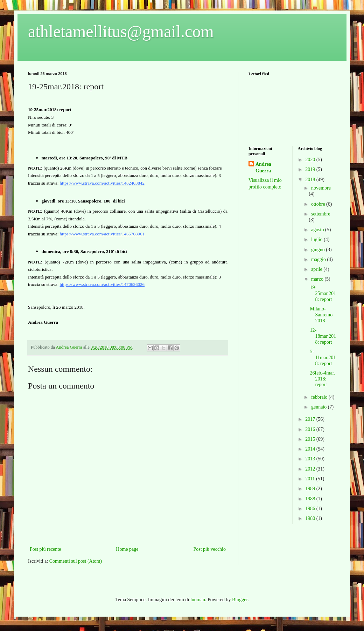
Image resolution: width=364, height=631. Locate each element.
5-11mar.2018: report (323, 358)
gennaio (320, 407)
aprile (317, 269)
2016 (311, 429)
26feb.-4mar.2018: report (322, 379)
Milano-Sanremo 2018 (321, 315)
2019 (311, 169)
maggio (319, 259)
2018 (311, 180)
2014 (311, 449)
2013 (311, 459)
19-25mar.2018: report (323, 293)
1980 (311, 518)
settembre (321, 214)
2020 (311, 160)
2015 (311, 439)
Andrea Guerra (263, 168)
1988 (311, 499)
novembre (321, 188)
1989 (311, 489)
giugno (318, 250)
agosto (318, 230)
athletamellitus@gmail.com (121, 31)
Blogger (240, 600)
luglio (317, 239)
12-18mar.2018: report (323, 336)
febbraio (320, 397)
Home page (127, 549)
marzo (318, 279)
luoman (198, 600)
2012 (311, 469)
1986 (311, 509)
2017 (311, 419)
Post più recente (45, 549)
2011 (311, 479)
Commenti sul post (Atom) (76, 561)
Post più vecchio (209, 549)
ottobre (319, 204)
